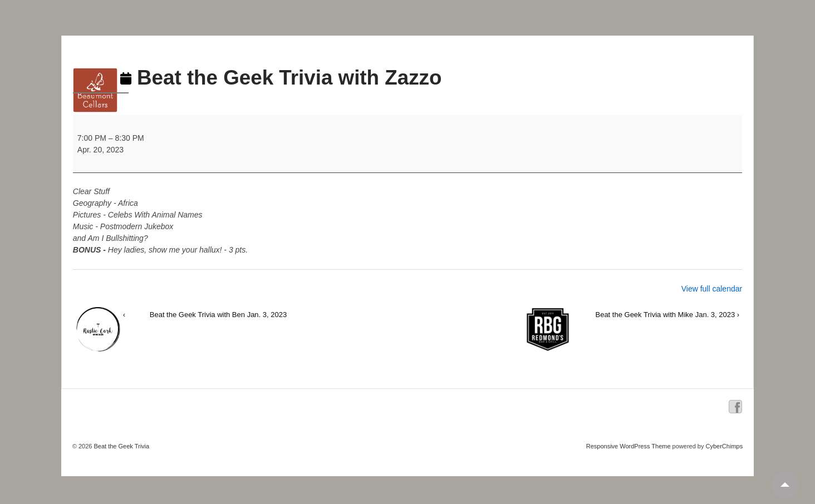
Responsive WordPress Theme (629, 446)
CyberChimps (725, 446)
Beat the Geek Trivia (121, 446)
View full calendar (712, 289)
